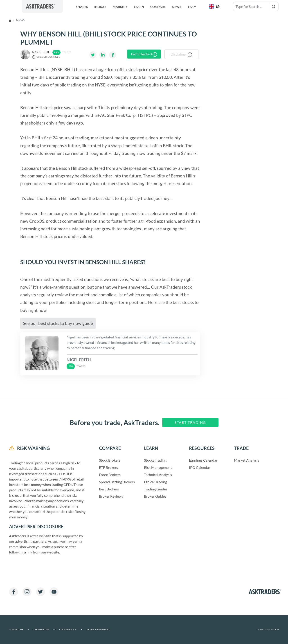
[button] (215, 6)
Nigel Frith (41, 52)
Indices (100, 7)
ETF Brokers (108, 467)
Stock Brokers (110, 460)
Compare (158, 7)
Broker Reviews (111, 496)
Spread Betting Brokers (117, 482)
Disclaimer (181, 54)
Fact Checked (144, 54)
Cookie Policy (71, 629)
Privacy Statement (98, 629)
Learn (139, 7)
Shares (82, 7)
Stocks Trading (155, 460)
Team (192, 7)
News (177, 7)
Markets (120, 7)
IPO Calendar (200, 467)
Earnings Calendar (203, 460)
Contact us (19, 629)
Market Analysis (247, 460)
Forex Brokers (110, 475)
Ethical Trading (155, 482)
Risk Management (158, 467)
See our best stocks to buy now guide (58, 323)
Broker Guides (155, 496)
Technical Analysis (158, 475)
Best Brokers (109, 489)
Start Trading (190, 422)
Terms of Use (44, 629)
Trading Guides (156, 489)
